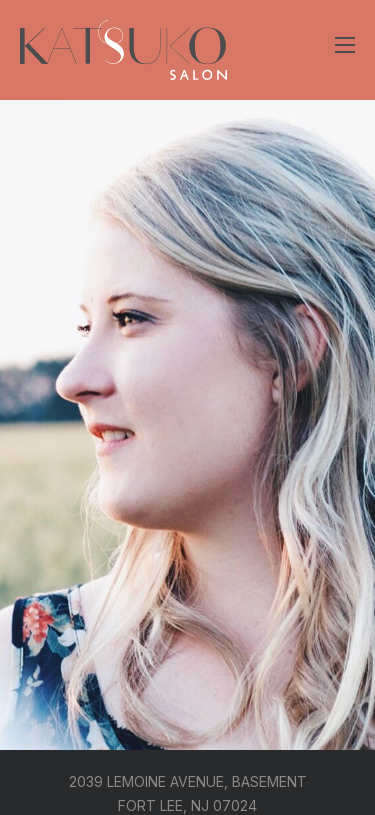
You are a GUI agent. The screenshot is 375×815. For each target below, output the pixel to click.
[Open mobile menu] (345, 45)
